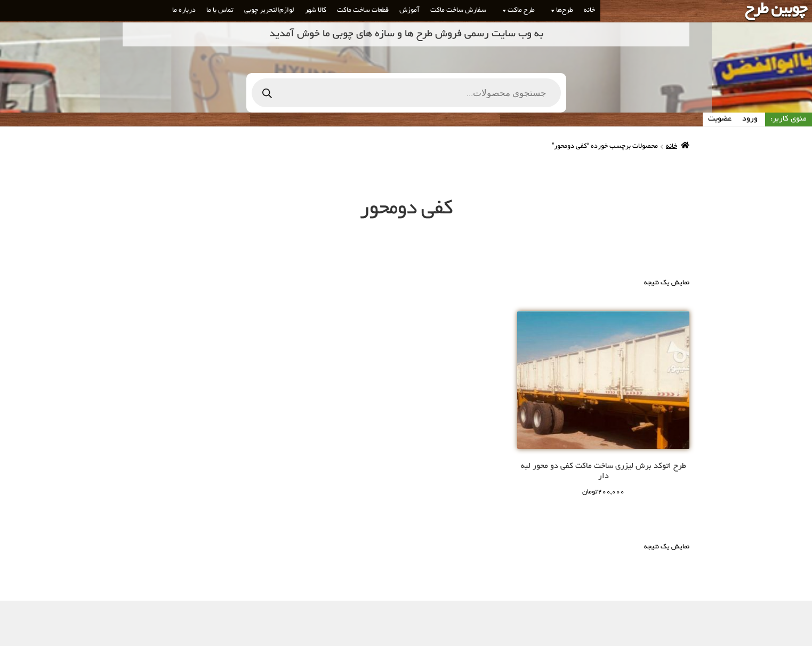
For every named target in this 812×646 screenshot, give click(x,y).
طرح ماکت (516, 11)
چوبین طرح (776, 10)
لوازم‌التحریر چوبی (269, 11)
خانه (589, 11)
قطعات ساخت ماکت (363, 11)
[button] (551, 11)
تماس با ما (220, 11)
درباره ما (184, 11)
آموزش (409, 11)
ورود (750, 119)
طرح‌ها (559, 11)
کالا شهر (316, 11)
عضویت (720, 119)
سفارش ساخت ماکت (458, 11)
